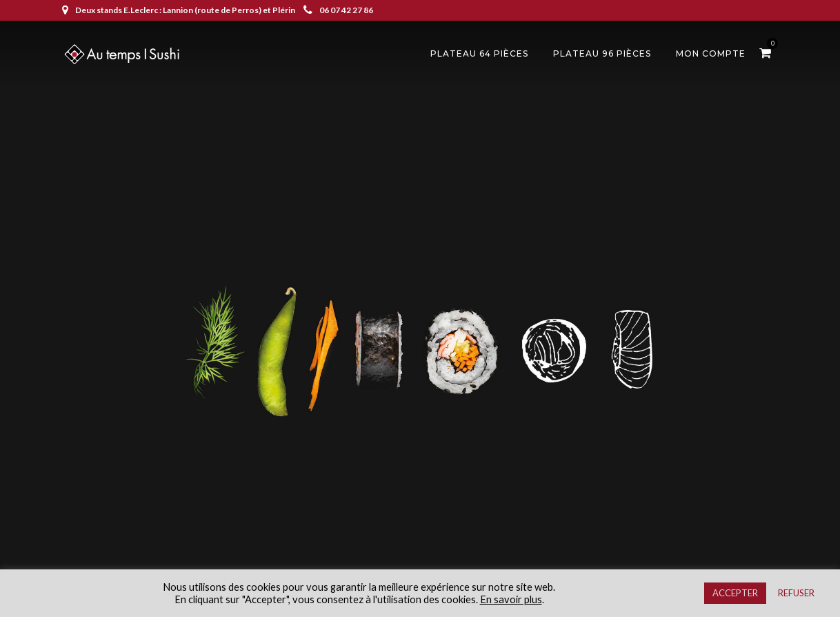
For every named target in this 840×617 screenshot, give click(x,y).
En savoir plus (511, 599)
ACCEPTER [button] (735, 593)
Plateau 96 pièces (602, 53)
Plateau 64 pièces (479, 53)
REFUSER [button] (796, 593)
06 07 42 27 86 (338, 10)
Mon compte (711, 53)
